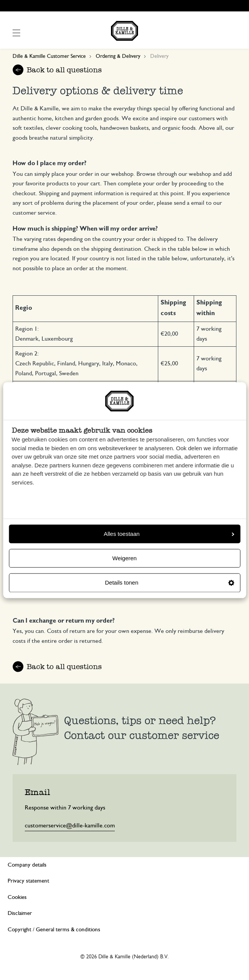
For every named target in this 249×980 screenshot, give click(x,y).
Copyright (19, 930)
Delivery (159, 56)
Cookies (17, 897)
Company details (27, 865)
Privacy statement (28, 881)
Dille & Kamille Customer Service (49, 56)
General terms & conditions (68, 930)
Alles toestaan (169, 534)
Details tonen (169, 583)
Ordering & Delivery (118, 56)
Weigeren (125, 559)
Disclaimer (20, 913)
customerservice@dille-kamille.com (70, 825)
